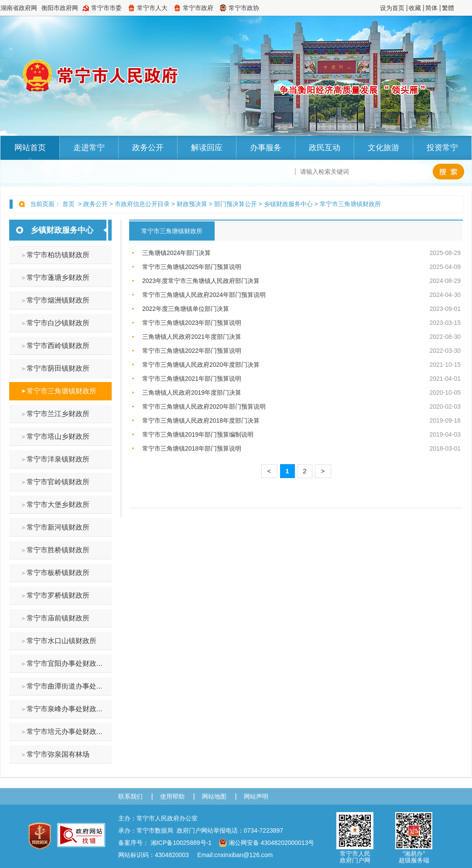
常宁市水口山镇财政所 (62, 641)
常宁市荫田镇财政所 (58, 368)
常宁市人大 (152, 8)
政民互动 (325, 148)
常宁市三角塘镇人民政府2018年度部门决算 (201, 420)
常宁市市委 (106, 8)
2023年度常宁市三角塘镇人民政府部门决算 (201, 281)
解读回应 (207, 148)
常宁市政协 (244, 8)
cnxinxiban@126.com (243, 855)
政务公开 (148, 148)
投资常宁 (442, 148)
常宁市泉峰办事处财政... (64, 709)
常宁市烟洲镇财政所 (58, 300)
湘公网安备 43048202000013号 (267, 843)
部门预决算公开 (236, 204)
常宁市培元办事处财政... (64, 732)
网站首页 (30, 148)
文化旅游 (383, 148)
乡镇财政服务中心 (288, 204)
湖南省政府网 (19, 8)
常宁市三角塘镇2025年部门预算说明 (192, 267)
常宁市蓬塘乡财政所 (58, 277)
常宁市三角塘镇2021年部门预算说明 (192, 379)
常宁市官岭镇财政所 (58, 482)
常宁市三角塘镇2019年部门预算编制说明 (198, 434)
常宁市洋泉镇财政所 (58, 459)
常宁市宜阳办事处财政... (64, 663)
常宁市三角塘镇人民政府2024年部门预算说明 (204, 295)
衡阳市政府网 (60, 8)
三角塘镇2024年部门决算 (176, 253)
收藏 (415, 8)
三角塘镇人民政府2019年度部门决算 (192, 393)
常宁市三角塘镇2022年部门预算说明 (192, 351)
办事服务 (266, 148)
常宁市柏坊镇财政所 (58, 255)
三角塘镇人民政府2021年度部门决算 (192, 337)
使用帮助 (172, 796)
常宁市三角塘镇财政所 (350, 204)
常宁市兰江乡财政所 (58, 414)
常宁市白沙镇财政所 (58, 323)
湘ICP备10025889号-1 (181, 843)
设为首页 (392, 8)
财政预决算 (192, 204)
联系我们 (130, 796)
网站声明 (256, 796)
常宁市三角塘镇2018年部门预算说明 (192, 448)
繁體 (448, 8)
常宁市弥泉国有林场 (58, 754)
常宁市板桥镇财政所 (58, 573)
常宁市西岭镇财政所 (58, 346)
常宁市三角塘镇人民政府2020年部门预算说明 (204, 406)
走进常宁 (89, 148)
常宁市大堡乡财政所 (58, 505)
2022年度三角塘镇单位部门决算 (186, 309)
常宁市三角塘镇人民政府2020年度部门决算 (201, 365)
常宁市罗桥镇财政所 (58, 595)
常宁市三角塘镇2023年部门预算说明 (192, 323)
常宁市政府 (198, 8)
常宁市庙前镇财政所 (58, 618)
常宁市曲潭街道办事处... (64, 686)
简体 (431, 8)
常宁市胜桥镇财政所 (58, 550)
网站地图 (214, 796)
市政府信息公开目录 (142, 204)
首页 (68, 204)
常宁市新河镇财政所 (58, 527)
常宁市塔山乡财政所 (58, 436)
